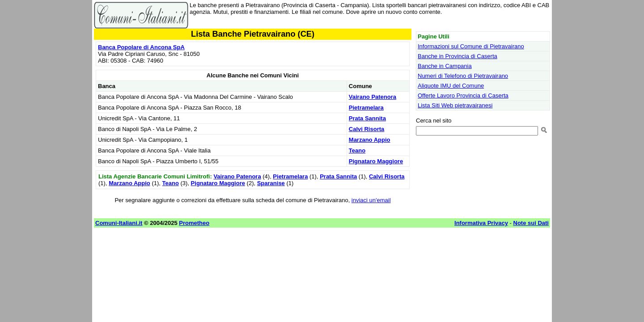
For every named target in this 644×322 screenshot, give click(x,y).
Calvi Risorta (366, 129)
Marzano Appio (370, 140)
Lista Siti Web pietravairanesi (455, 105)
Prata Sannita (367, 118)
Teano (357, 150)
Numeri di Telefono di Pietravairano (463, 76)
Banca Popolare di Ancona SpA (141, 47)
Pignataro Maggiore (376, 161)
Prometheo (194, 223)
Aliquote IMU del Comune (451, 86)
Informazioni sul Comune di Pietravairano (471, 46)
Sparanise (271, 183)
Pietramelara (366, 108)
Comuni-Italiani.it (119, 223)
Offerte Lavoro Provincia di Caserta (463, 95)
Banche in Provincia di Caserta (458, 56)
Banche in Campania (445, 66)
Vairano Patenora (373, 97)
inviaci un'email (371, 200)
